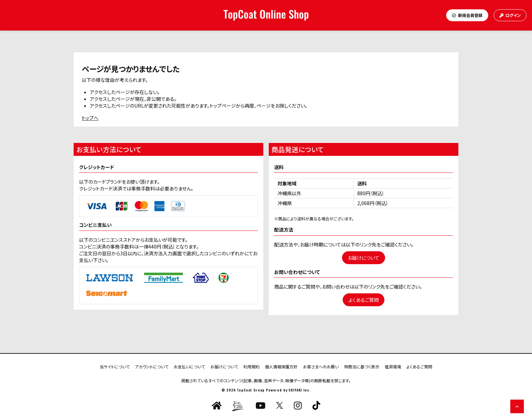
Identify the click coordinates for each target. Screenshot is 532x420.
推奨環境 (393, 366)
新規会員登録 (467, 15)
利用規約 (251, 366)
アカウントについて (152, 366)
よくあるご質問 (364, 300)
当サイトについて (115, 366)
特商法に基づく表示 (362, 366)
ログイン (510, 15)
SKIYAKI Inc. (299, 390)
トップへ (90, 118)
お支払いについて (189, 366)
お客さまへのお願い (321, 366)
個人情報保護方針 (281, 366)
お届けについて (364, 258)
